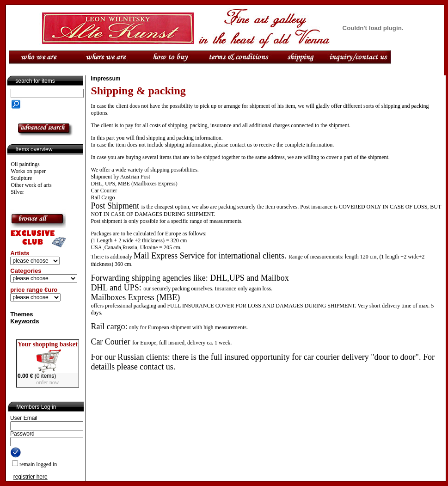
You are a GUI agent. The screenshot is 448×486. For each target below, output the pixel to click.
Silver (17, 192)
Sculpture (21, 178)
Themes (21, 314)
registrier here (31, 477)
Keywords (25, 321)
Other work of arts (31, 185)
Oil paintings (25, 164)
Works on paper (28, 171)
